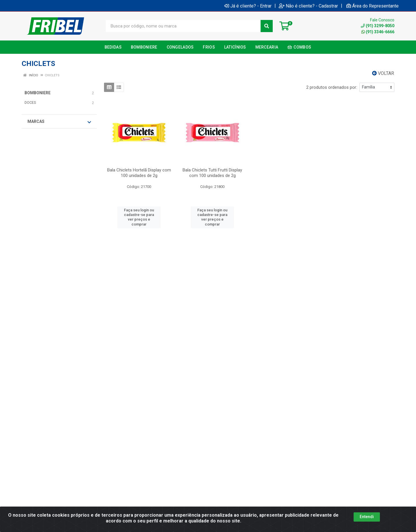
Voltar (383, 73)
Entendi (367, 517)
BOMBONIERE (38, 93)
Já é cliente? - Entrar (248, 6)
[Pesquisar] (267, 26)
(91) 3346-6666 (378, 32)
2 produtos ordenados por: (332, 87)
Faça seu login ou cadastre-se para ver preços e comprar (139, 217)
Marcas (59, 122)
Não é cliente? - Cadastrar (308, 6)
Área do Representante (373, 6)
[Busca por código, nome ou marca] (183, 26)
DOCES (30, 103)
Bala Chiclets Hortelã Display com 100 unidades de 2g (139, 173)
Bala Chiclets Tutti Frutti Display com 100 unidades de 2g (212, 173)
